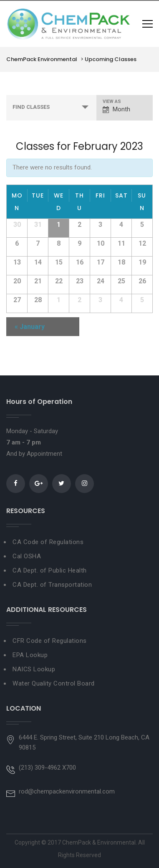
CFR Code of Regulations (50, 641)
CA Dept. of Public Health (50, 570)
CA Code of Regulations (48, 542)
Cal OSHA (27, 556)
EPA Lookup (30, 655)
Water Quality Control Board (54, 683)
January (30, 327)
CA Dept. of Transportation (52, 585)
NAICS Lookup (34, 669)
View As (112, 101)
